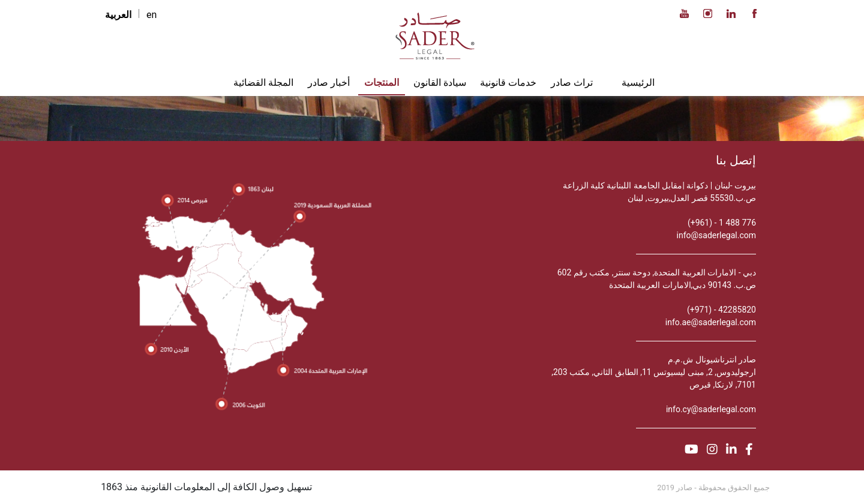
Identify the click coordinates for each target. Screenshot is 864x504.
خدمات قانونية (508, 82)
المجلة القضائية (263, 82)
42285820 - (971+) (721, 310)
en (151, 15)
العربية (118, 15)
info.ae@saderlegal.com (711, 322)
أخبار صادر (329, 82)
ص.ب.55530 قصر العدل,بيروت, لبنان (692, 198)
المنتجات (382, 82)
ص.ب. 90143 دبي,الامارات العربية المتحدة (682, 285)
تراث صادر (572, 82)
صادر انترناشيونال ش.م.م (712, 359)
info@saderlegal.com (716, 235)
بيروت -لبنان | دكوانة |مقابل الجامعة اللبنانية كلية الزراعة (660, 185)
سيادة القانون (440, 82)
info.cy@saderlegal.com (711, 409)
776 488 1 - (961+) (722, 223)
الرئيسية (638, 82)
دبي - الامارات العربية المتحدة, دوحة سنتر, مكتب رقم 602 (657, 272)
